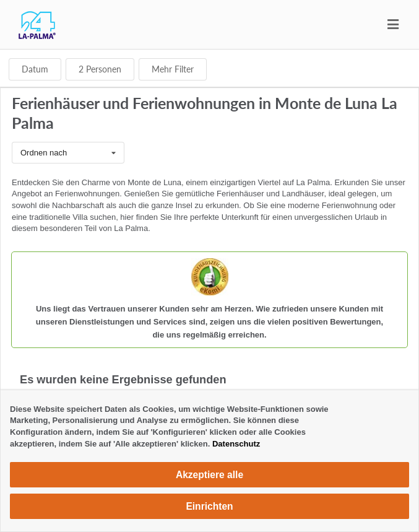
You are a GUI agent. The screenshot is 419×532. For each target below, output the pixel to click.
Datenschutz (236, 444)
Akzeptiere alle (209, 475)
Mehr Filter (173, 69)
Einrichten (209, 506)
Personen (100, 69)
